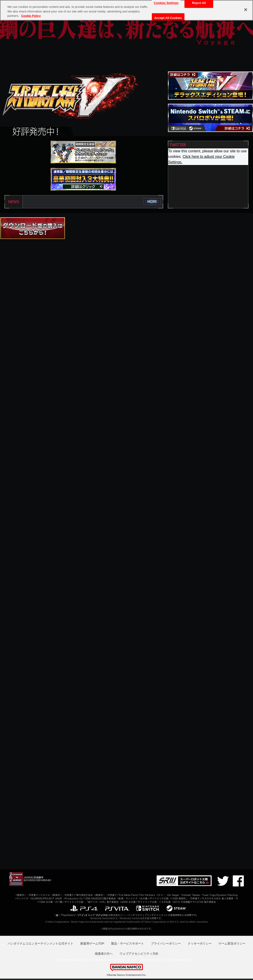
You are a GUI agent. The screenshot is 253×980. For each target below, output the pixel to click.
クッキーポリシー (200, 943)
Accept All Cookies (168, 18)
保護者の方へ (104, 954)
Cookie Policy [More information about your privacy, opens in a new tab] (31, 16)
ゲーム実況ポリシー (232, 943)
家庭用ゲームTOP (92, 943)
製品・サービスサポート (128, 943)
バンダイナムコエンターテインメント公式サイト (40, 943)
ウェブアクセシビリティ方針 (139, 954)
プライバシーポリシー (166, 943)
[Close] (246, 10)
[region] (126, 10)
